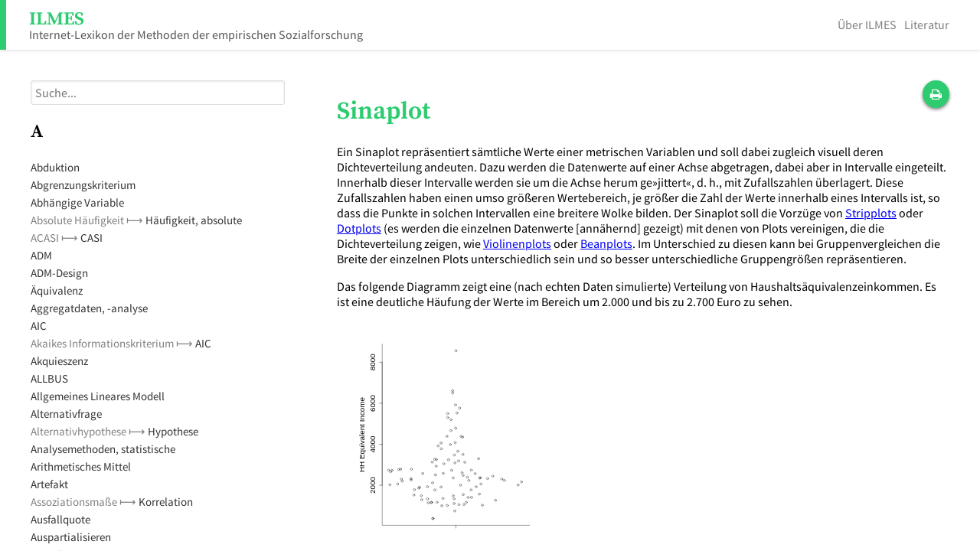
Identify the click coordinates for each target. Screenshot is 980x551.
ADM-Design (59, 273)
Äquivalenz (57, 290)
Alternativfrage (66, 414)
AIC (39, 326)
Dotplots (359, 228)
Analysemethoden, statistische (103, 449)
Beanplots (606, 243)
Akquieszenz (59, 361)
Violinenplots (517, 243)
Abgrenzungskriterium (83, 185)
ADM (41, 255)
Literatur (927, 24)
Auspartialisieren (71, 537)
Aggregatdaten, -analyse (89, 308)
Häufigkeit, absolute (194, 220)
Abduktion (55, 167)
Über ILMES (867, 24)
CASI (91, 238)
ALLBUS (49, 378)
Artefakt (49, 484)
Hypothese (173, 431)
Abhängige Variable (77, 202)
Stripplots (871, 213)
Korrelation (166, 502)
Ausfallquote (60, 519)
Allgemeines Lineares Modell (98, 396)
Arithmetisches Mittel (81, 466)
